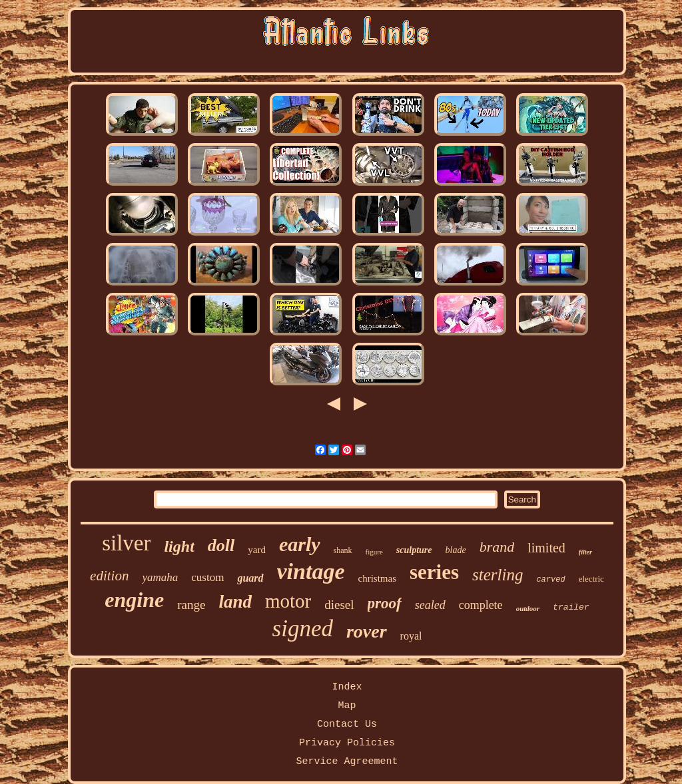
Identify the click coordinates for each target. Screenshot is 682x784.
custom (207, 577)
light (179, 546)
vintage (311, 571)
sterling (498, 575)
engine (134, 600)
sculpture (414, 550)
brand (497, 547)
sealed (430, 605)
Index (347, 687)
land (235, 602)
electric (591, 579)
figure (374, 552)
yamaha (160, 577)
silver (126, 543)
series (434, 572)
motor (288, 601)
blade (456, 550)
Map (347, 706)
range (191, 605)
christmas (377, 578)
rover (367, 631)
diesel (339, 605)
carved (550, 580)
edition (109, 576)
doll (221, 545)
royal (411, 636)
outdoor (528, 608)
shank (343, 550)
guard (250, 578)
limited (546, 548)
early (300, 544)
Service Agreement (347, 762)
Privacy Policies (347, 743)
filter (585, 552)
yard (257, 550)
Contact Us (347, 724)
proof (385, 603)
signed (303, 629)
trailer (571, 607)
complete (481, 605)
